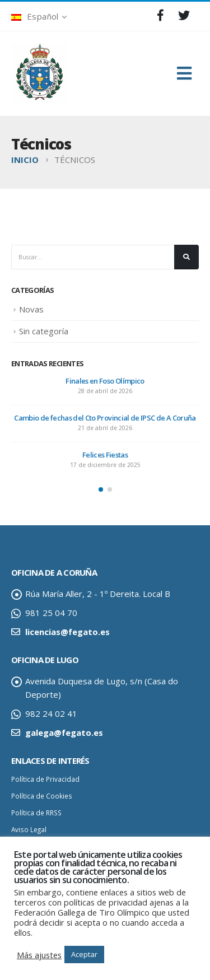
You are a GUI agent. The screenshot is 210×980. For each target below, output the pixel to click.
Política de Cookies (42, 796)
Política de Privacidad (45, 779)
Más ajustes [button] (39, 955)
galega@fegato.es (64, 732)
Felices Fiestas (105, 455)
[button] (101, 489)
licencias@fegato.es (67, 632)
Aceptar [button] (84, 954)
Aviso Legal (29, 829)
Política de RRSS (36, 813)
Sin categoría (44, 331)
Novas (31, 309)
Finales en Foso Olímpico (105, 381)
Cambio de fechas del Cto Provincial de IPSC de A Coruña (105, 418)
